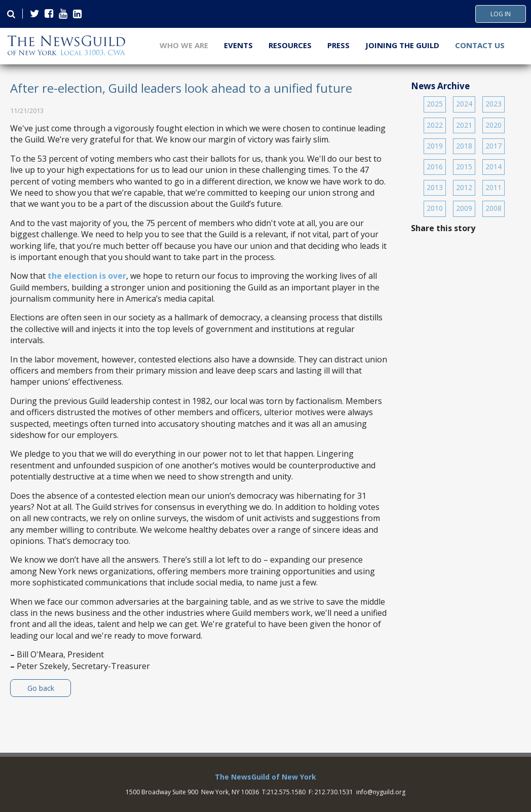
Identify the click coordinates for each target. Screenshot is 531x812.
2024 (464, 104)
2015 (464, 167)
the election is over (87, 276)
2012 (464, 187)
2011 (494, 187)
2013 (435, 187)
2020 (494, 125)
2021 (464, 125)
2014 (494, 167)
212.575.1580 (286, 792)
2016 (435, 167)
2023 (494, 104)
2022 (435, 125)
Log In (501, 14)
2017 (494, 146)
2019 (435, 146)
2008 (494, 208)
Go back (41, 688)
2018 (464, 146)
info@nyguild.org (381, 792)
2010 (435, 208)
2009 (464, 208)
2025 (435, 104)
